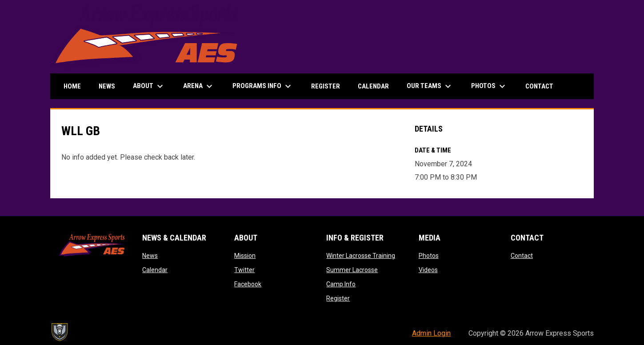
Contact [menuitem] (539, 86)
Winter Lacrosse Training (361, 256)
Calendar (155, 270)
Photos (429, 256)
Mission (245, 256)
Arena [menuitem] (199, 86)
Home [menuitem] (72, 86)
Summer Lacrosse (352, 270)
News (150, 256)
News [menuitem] (107, 86)
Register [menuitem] (326, 86)
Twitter (244, 270)
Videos (428, 270)
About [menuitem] (149, 86)
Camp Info (341, 284)
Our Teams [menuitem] (430, 86)
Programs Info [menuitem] (263, 86)
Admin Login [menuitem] (431, 333)
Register (338, 298)
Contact (522, 256)
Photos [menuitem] (489, 86)
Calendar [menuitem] (373, 86)
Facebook (248, 284)
